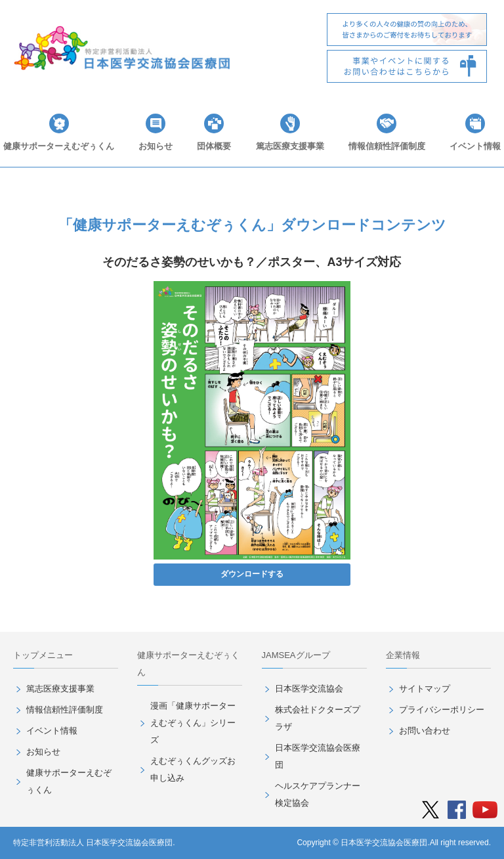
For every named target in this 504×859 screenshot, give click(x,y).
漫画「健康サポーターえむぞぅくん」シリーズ (193, 723)
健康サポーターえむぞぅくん (59, 146)
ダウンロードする (252, 574)
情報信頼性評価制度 (387, 146)
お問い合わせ (425, 731)
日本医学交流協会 (309, 689)
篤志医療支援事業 (290, 146)
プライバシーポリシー (442, 710)
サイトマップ (425, 689)
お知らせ (156, 146)
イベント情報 (475, 146)
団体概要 (214, 146)
